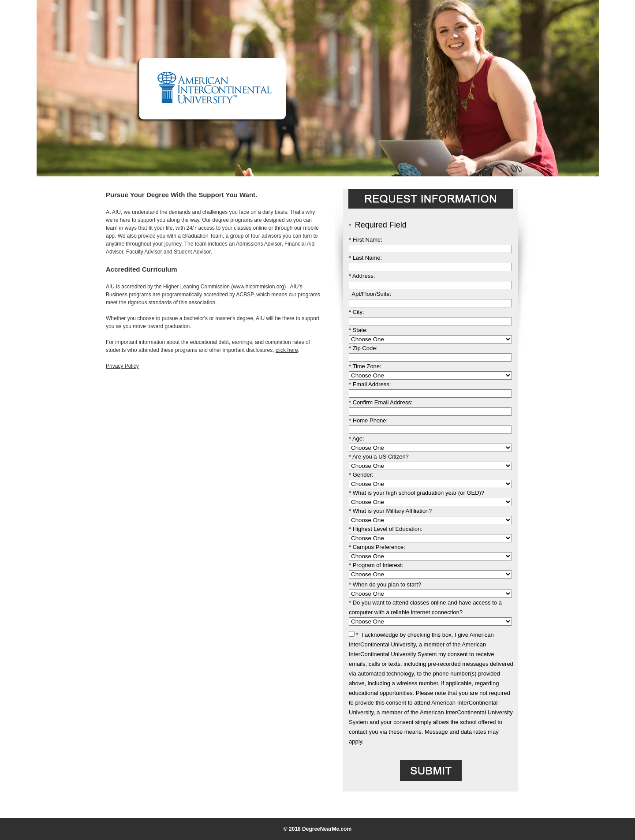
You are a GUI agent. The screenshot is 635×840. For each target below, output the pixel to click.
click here (287, 350)
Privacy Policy (122, 366)
